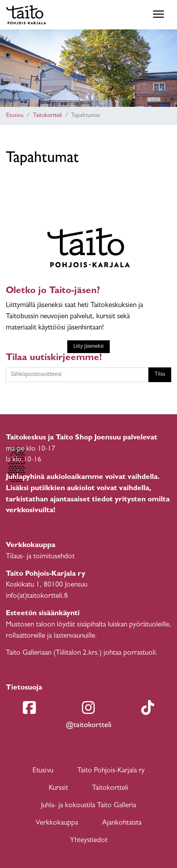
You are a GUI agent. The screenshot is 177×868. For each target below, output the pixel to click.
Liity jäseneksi (88, 347)
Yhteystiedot (89, 841)
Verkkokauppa (57, 823)
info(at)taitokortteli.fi (37, 596)
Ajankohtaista (122, 823)
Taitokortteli (47, 116)
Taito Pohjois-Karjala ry (111, 771)
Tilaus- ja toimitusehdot (40, 557)
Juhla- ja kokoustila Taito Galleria (88, 806)
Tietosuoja (24, 688)
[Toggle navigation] (158, 15)
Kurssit (58, 788)
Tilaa (160, 375)
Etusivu (15, 116)
